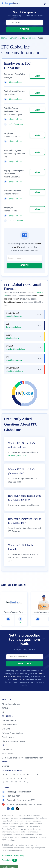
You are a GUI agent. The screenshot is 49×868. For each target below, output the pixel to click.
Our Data (6, 729)
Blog (4, 712)
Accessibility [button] (10, 860)
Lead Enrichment (10, 725)
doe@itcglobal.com (14, 327)
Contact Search (9, 721)
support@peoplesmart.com (16, 792)
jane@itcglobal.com (14, 360)
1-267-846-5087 (11, 796)
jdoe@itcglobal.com (14, 316)
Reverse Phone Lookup (12, 733)
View (37, 76)
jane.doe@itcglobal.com (16, 349)
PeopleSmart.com (18, 679)
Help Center (7, 754)
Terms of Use (7, 856)
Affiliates (6, 708)
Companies (14, 38)
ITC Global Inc (28, 38)
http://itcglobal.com (17, 456)
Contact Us (7, 750)
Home (4, 38)
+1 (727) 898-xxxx (16, 124)
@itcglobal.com (15, 82)
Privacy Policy (16, 677)
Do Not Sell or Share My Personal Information (23, 758)
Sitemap (6, 766)
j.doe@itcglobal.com (14, 371)
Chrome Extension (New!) (13, 741)
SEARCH (24, 29)
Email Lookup (8, 737)
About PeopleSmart (11, 704)
